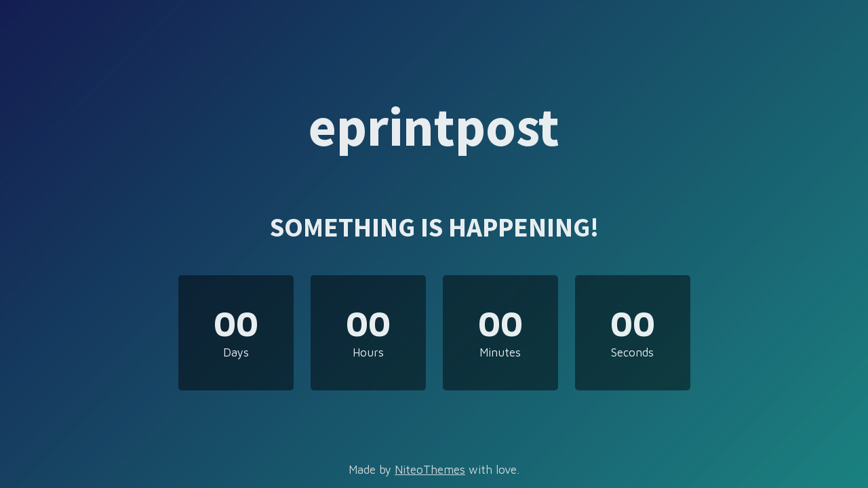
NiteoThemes (430, 470)
